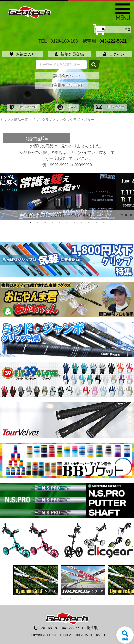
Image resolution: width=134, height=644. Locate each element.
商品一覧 (21, 120)
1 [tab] (30, 222)
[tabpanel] (67, 196)
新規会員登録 (69, 54)
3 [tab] (45, 222)
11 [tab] (104, 222)
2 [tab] (38, 222)
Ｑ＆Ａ (67, 107)
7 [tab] (74, 222)
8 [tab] (82, 222)
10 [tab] (96, 222)
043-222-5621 (113, 41)
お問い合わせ (110, 107)
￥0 (112, 30)
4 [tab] (52, 222)
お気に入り (22, 54)
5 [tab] (60, 222)
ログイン (114, 54)
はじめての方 (24, 107)
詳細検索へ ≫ (67, 76)
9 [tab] (89, 222)
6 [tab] (67, 222)
